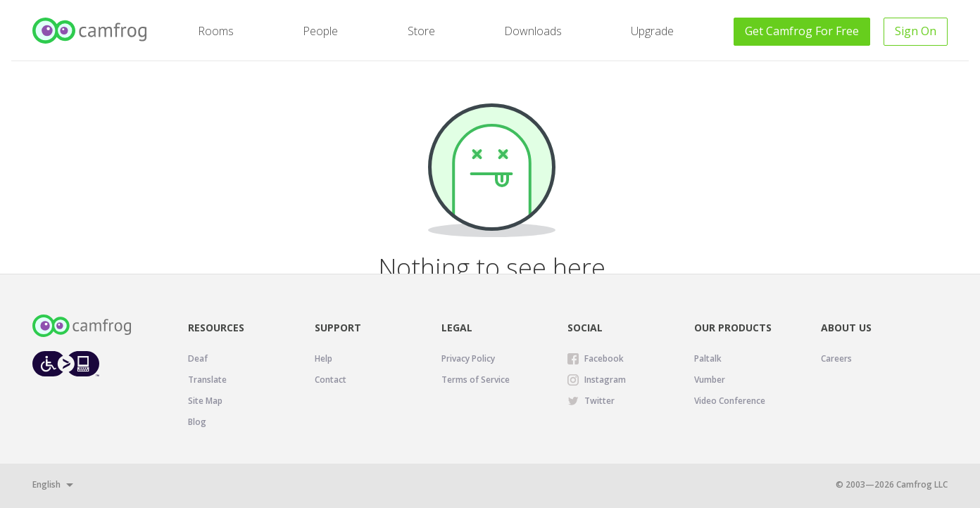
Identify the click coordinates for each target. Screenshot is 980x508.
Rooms (216, 31)
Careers (836, 358)
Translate (207, 380)
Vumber (710, 380)
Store (421, 31)
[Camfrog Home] (90, 31)
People (320, 31)
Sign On (916, 31)
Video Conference (730, 401)
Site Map (205, 401)
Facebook (604, 358)
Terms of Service (476, 380)
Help (323, 358)
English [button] (46, 484)
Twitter (599, 401)
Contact (331, 380)
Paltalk (708, 358)
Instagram (605, 380)
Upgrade (652, 31)
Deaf (198, 358)
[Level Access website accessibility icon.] (66, 363)
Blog (197, 422)
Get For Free (802, 31)
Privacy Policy (468, 358)
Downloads (533, 31)
